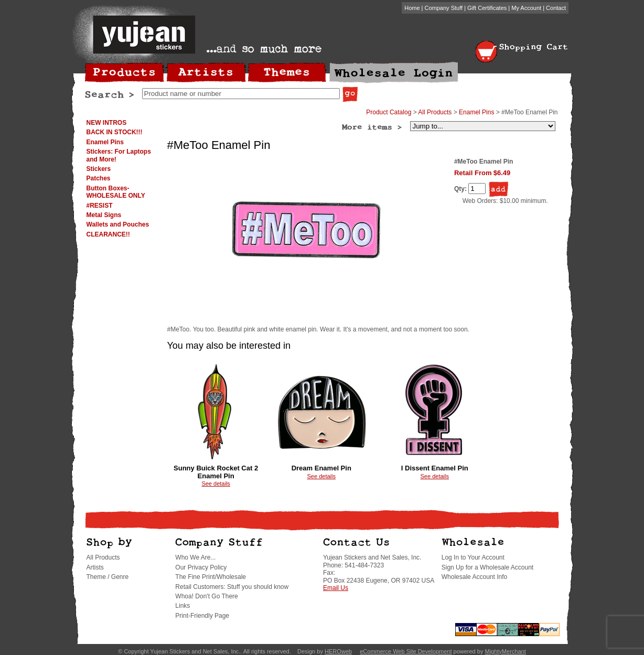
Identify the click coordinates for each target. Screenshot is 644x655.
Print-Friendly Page (202, 616)
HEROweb (338, 651)
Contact (556, 8)
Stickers (99, 169)
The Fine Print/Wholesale (211, 577)
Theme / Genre (108, 577)
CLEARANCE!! (108, 234)
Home (412, 8)
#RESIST (100, 206)
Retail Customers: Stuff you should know (232, 587)
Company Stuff (444, 8)
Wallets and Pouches (118, 224)
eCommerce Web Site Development (406, 651)
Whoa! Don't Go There (206, 596)
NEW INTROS (107, 123)
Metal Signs (104, 215)
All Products (435, 112)
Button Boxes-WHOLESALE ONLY (116, 192)
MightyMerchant (505, 651)
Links (183, 606)
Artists (95, 567)
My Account (526, 8)
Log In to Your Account (473, 557)
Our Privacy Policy (201, 567)
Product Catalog (389, 112)
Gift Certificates (487, 8)
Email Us (336, 588)
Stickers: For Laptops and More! (119, 155)
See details (216, 484)
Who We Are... (195, 557)
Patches (99, 178)
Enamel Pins (105, 142)
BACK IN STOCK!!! (115, 132)
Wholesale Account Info (474, 577)
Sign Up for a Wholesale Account (487, 567)
